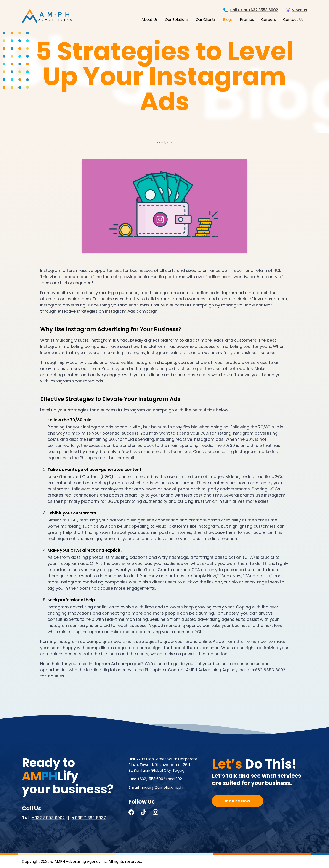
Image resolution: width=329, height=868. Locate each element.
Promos (247, 20)
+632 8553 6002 (48, 818)
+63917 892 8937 (89, 818)
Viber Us (300, 10)
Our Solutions (177, 20)
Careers (268, 20)
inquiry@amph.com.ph (162, 787)
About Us (150, 20)
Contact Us (293, 20)
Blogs (228, 20)
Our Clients (206, 20)
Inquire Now (238, 801)
